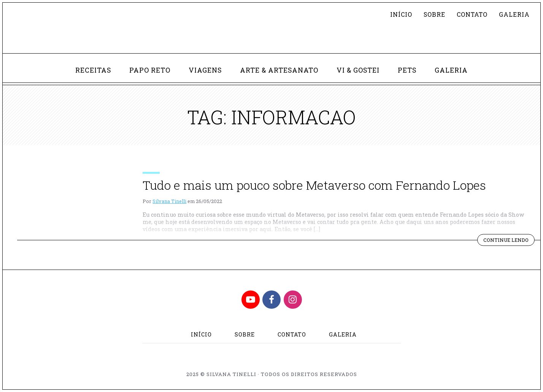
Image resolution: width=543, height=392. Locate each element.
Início (401, 14)
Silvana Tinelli (169, 201)
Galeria (514, 14)
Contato (472, 14)
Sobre (434, 14)
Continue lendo (509, 241)
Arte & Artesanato (279, 70)
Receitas (93, 70)
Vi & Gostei (358, 70)
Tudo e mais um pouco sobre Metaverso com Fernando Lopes (314, 185)
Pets (407, 70)
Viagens (205, 70)
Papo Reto (150, 70)
